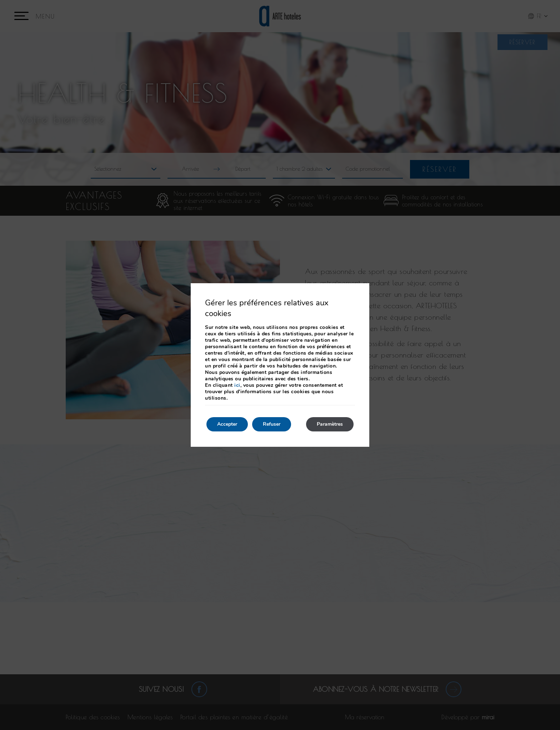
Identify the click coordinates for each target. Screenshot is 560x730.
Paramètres (330, 424)
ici (237, 385)
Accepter (227, 424)
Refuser (272, 424)
